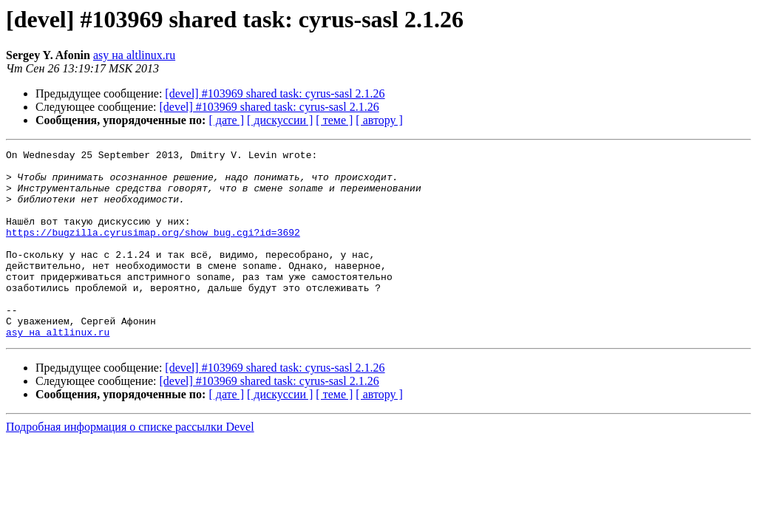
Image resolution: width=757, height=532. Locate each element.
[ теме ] (334, 120)
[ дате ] (226, 120)
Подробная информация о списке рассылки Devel (130, 464)
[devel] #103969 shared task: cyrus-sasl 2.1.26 (275, 93)
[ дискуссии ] (280, 120)
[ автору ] (379, 120)
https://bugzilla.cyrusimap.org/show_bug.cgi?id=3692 (153, 250)
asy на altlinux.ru (134, 55)
